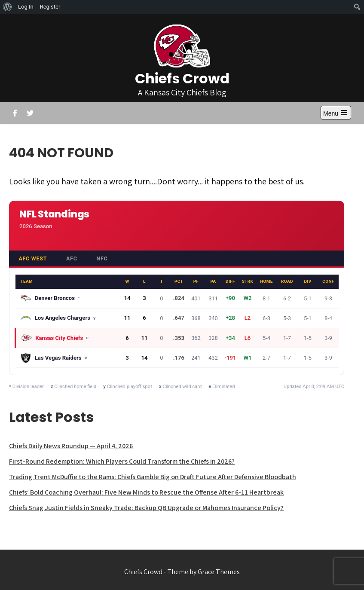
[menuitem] (8, 7)
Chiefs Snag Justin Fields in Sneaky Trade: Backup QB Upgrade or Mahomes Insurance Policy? (146, 508)
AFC (72, 258)
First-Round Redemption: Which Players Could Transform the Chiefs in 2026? (122, 461)
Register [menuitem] (50, 7)
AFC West (33, 258)
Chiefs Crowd (182, 78)
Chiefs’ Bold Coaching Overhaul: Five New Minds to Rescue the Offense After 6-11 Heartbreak (146, 492)
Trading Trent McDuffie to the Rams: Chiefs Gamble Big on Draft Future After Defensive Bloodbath (153, 477)
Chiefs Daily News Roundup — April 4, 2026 (71, 446)
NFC (102, 258)
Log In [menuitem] (26, 7)
